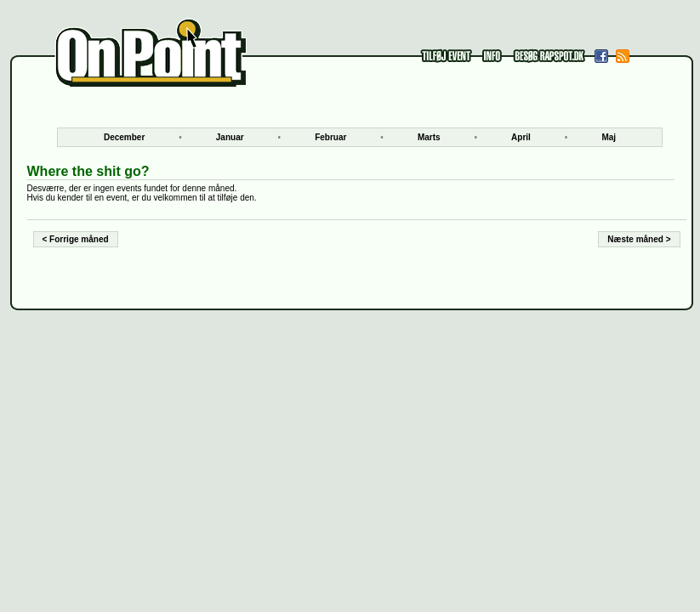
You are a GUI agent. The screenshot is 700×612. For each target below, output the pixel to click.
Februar (330, 137)
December (124, 137)
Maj (609, 137)
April (521, 137)
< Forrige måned (76, 239)
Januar (230, 137)
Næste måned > (639, 239)
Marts (429, 137)
